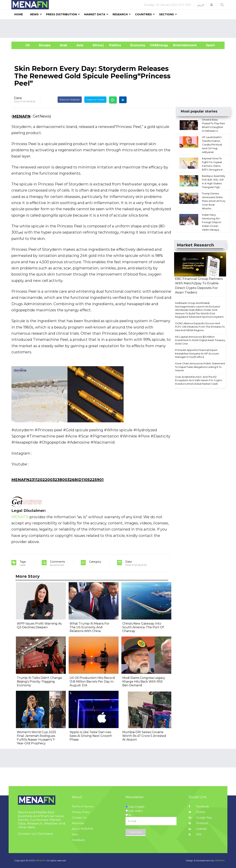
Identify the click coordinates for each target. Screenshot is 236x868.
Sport (208, 45)
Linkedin (198, 829)
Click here (45, 834)
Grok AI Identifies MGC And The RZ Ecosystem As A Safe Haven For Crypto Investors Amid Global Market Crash (199, 380)
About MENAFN (82, 829)
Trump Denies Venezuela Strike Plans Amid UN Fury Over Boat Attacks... (214, 201)
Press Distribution (61, 14)
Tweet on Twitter (95, 100)
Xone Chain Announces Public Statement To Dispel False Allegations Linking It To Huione (200, 367)
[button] (212, 5)
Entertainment (179, 45)
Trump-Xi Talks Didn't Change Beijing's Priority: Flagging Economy (39, 682)
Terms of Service (83, 806)
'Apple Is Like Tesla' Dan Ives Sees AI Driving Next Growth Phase (91, 736)
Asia (80, 45)
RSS (195, 834)
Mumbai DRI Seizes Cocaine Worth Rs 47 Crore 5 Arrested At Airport (144, 736)
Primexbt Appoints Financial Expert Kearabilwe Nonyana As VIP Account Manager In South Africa (197, 353)
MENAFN (22, 116)
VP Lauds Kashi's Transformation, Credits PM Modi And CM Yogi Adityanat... (212, 145)
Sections (167, 14)
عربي (201, 5)
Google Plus (200, 818)
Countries (143, 14)
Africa (97, 45)
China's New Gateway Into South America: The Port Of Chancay (143, 627)
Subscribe (136, 832)
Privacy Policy (81, 812)
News (34, 14)
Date (18, 98)
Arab (63, 45)
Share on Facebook (70, 100)
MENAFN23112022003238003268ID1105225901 (58, 480)
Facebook (199, 806)
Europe (45, 45)
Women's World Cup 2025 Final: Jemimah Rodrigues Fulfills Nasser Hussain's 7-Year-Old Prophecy (36, 738)
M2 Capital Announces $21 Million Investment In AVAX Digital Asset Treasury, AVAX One (200, 340)
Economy (138, 45)
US (23, 45)
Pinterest (198, 823)
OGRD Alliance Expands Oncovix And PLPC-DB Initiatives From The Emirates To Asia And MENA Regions (200, 327)
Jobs (75, 834)
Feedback (78, 840)
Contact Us (79, 818)
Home (19, 14)
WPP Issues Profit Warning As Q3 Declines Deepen (39, 625)
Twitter (197, 812)
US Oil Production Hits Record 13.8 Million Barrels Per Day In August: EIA (92, 682)
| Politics (114, 45)
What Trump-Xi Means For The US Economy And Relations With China (89, 627)
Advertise (78, 823)
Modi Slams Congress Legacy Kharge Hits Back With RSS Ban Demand (144, 682)
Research (120, 14)
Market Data (95, 14)
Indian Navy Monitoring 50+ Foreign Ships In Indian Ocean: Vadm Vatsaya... (212, 222)
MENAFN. (41, 860)
